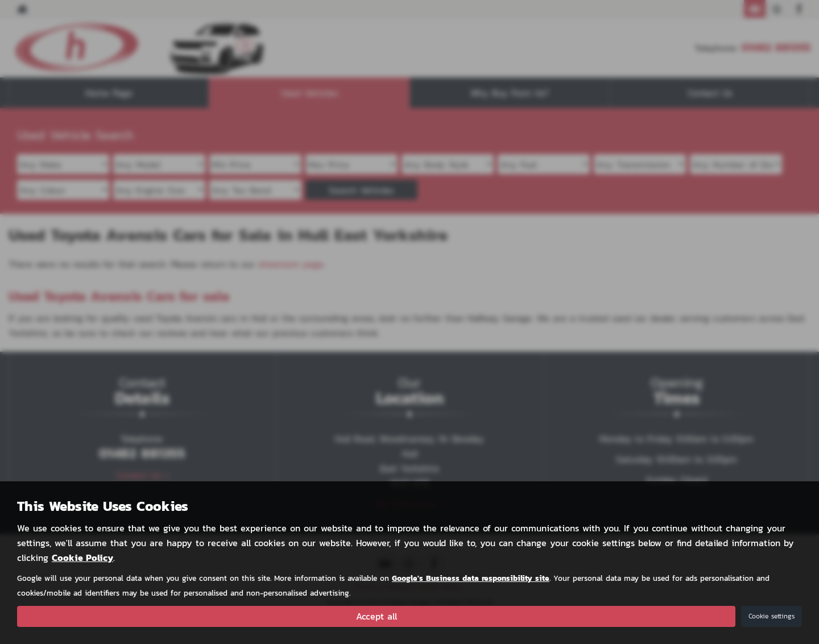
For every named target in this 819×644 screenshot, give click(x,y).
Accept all (377, 616)
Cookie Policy (82, 558)
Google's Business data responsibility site (471, 578)
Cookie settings (772, 616)
